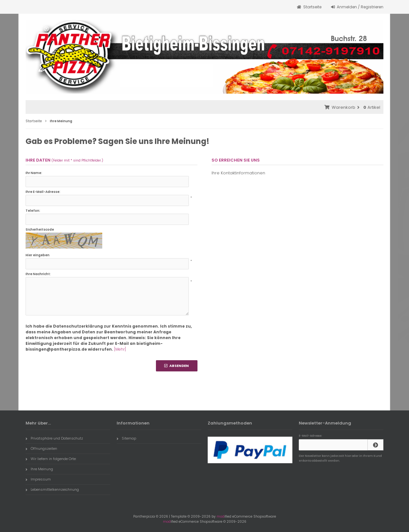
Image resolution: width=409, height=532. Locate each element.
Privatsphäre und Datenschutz (54, 438)
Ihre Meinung (39, 469)
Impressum (38, 479)
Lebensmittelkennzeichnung (52, 489)
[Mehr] (120, 349)
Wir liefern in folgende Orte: (51, 459)
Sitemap (126, 438)
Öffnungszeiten (41, 449)
